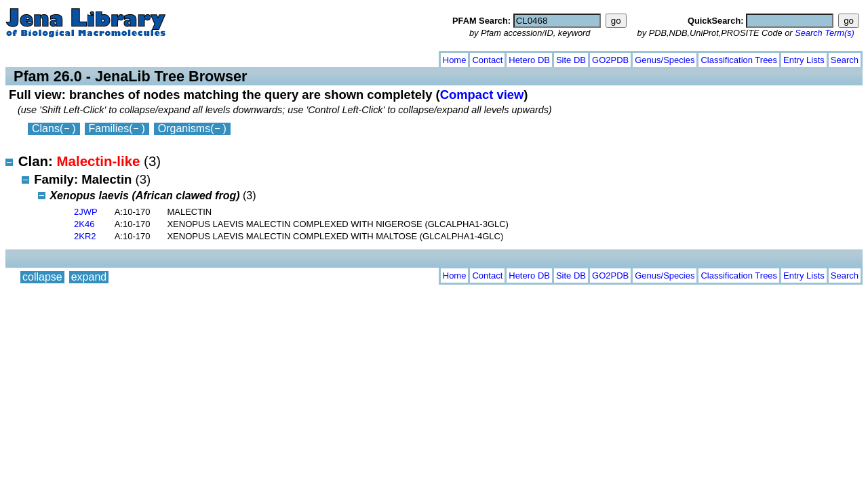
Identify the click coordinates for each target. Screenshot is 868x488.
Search (845, 60)
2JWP (86, 212)
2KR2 (85, 236)
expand (89, 57)
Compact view (482, 95)
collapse (42, 57)
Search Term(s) (825, 33)
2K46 (84, 224)
